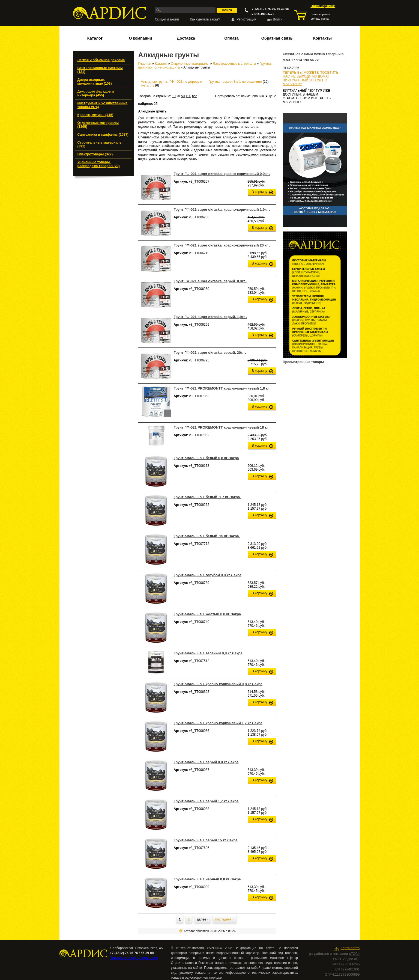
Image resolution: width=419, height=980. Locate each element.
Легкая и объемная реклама (101, 60)
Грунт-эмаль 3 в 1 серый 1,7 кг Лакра (206, 801)
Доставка (186, 38)
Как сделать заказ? (205, 19)
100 (188, 96)
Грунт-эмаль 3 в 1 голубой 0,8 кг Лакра (208, 575)
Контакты (322, 38)
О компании (140, 38)
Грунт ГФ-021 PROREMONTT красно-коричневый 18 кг (221, 427)
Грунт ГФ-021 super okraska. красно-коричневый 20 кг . (222, 245)
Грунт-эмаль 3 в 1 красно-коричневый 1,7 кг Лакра (218, 723)
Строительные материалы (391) (100, 144)
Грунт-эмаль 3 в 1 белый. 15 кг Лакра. (207, 536)
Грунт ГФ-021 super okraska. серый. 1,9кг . (210, 317)
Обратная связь (277, 38)
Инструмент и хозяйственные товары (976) (103, 105)
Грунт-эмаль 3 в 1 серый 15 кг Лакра (206, 840)
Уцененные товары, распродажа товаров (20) (99, 164)
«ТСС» (354, 954)
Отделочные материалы (190, 64)
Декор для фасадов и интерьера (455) (96, 93)
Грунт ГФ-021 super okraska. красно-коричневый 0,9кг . (222, 174)
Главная (145, 64)
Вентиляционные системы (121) (100, 70)
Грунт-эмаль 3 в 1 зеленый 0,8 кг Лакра (208, 653)
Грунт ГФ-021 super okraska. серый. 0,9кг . (210, 281)
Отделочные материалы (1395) (98, 125)
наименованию (255, 96)
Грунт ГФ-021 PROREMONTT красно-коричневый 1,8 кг (222, 388)
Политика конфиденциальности (134, 958)
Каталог (95, 38)
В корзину (260, 192)
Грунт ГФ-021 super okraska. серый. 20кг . (210, 353)
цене (273, 96)
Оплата (231, 38)
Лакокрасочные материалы (234, 64)
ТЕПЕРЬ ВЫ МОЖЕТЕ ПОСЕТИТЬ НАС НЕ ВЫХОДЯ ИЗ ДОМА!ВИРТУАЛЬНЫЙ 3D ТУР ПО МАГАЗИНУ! (311, 78)
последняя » (225, 919)
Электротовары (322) (95, 154)
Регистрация (246, 19)
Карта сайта (350, 948)
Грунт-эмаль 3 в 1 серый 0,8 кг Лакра (206, 762)
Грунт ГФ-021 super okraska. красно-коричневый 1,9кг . (222, 210)
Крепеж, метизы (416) (95, 115)
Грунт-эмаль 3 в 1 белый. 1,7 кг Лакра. (207, 497)
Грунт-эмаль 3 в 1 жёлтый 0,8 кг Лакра (207, 614)
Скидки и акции (167, 19)
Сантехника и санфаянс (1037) (103, 135)
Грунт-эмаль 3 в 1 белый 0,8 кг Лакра (206, 458)
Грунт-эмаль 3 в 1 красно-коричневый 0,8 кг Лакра (218, 684)
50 (183, 96)
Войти (278, 19)
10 (174, 96)
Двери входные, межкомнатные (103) (95, 82)
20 (178, 96)
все (195, 96)
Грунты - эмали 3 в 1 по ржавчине (235, 82)
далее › (203, 919)
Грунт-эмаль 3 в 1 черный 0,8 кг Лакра (207, 879)
